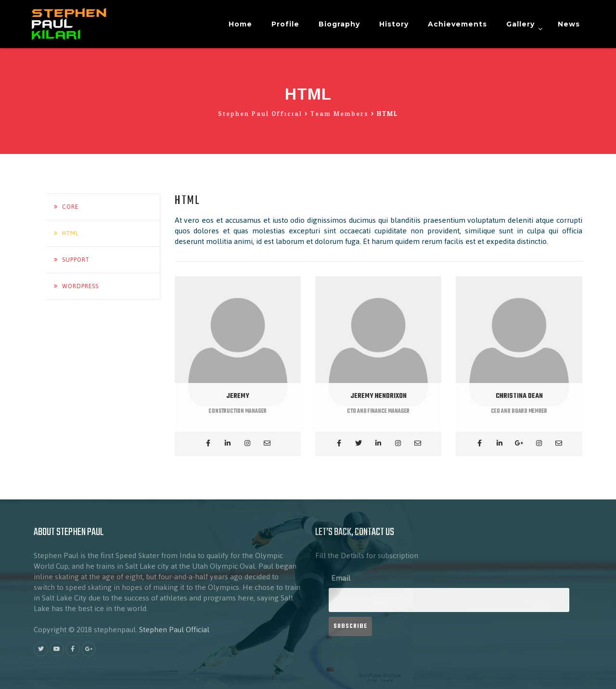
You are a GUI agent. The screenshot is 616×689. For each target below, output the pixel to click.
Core (70, 207)
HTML (71, 233)
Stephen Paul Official (174, 630)
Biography (339, 24)
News (569, 24)
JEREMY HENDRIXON (379, 396)
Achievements (457, 24)
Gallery (520, 24)
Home (240, 24)
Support (76, 260)
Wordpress (80, 286)
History (394, 24)
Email (341, 578)
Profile (285, 24)
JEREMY (238, 396)
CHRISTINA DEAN (519, 396)
